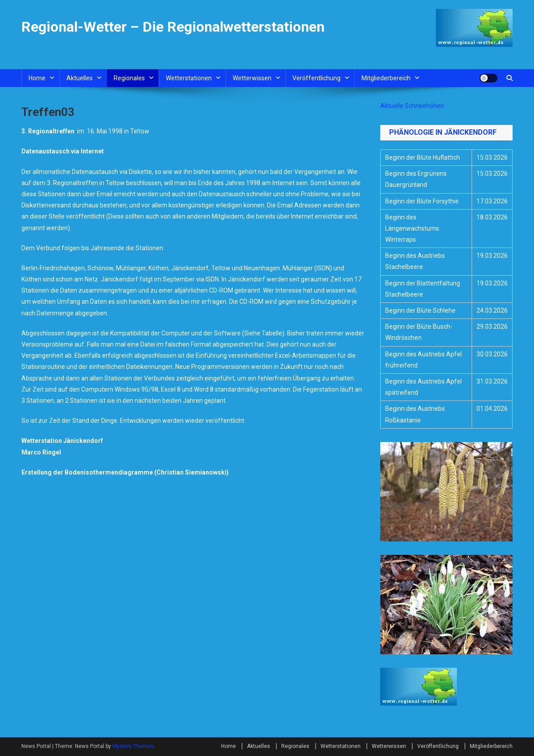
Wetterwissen (252, 78)
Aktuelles (80, 78)
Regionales (129, 78)
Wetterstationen (189, 78)
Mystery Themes (133, 746)
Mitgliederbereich (386, 78)
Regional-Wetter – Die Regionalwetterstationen (173, 27)
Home (37, 78)
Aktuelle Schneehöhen (412, 106)
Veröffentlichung (316, 78)
